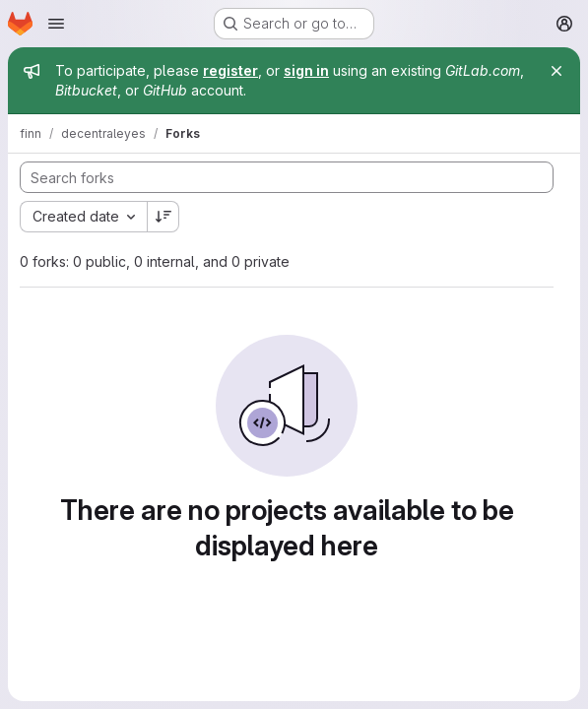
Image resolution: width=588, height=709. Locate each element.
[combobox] (83, 217)
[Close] (556, 71)
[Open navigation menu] (56, 24)
